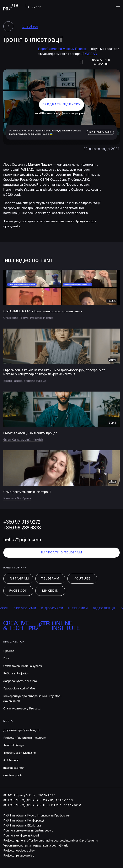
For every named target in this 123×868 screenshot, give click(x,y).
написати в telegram (62, 552)
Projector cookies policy (19, 851)
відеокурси (55, 608)
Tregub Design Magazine (20, 753)
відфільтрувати (100, 132)
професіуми (28, 608)
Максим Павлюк (40, 164)
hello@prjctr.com (22, 540)
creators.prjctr (13, 775)
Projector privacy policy (19, 856)
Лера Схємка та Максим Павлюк (62, 49)
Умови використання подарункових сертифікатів (36, 846)
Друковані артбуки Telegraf (22, 730)
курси (6, 608)
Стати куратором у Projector (22, 709)
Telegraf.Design (14, 745)
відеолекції (107, 608)
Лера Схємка (13, 164)
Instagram (19, 579)
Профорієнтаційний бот (19, 688)
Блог (7, 658)
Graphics (30, 26)
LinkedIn (50, 591)
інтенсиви (81, 608)
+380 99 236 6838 (22, 528)
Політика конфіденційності (21, 836)
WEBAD (91, 54)
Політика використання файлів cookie (28, 831)
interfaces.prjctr (14, 768)
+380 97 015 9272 (22, 522)
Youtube (82, 579)
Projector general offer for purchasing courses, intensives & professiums (50, 841)
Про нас (9, 651)
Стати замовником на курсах (23, 666)
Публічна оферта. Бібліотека (22, 826)
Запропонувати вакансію (20, 681)
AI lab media (11, 760)
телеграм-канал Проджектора (73, 221)
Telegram (50, 579)
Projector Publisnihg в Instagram (25, 738)
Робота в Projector (16, 673)
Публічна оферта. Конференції (24, 821)
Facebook (18, 591)
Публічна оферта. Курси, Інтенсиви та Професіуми (37, 816)
